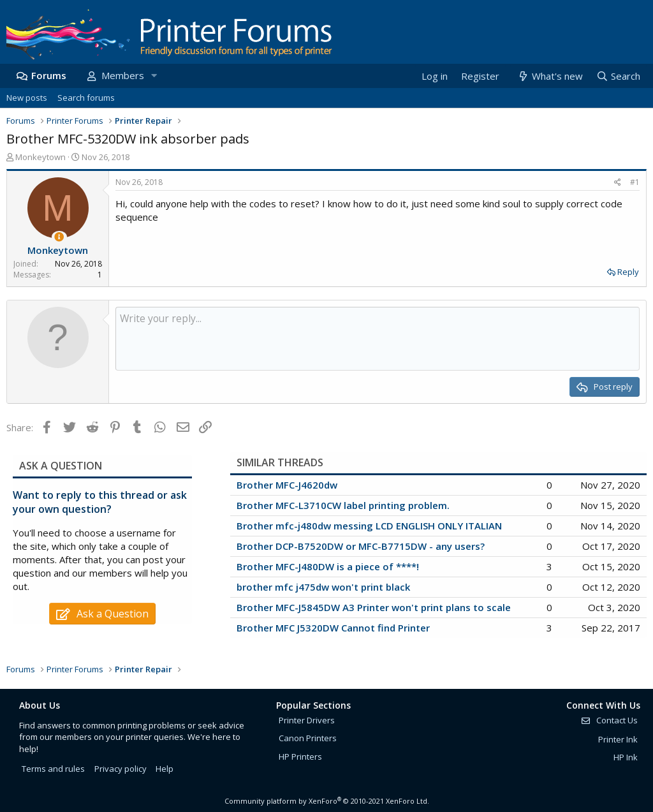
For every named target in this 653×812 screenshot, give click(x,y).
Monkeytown (40, 157)
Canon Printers (308, 738)
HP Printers (300, 757)
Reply (628, 272)
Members (123, 75)
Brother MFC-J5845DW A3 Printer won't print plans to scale (374, 607)
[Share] (618, 183)
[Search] (618, 76)
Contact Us (609, 720)
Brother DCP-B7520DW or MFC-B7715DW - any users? (361, 546)
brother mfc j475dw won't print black (323, 587)
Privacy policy (121, 769)
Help (165, 769)
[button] (154, 76)
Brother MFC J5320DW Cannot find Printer (333, 628)
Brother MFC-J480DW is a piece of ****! (328, 566)
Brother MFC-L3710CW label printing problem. (343, 505)
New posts (27, 98)
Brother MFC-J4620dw (287, 485)
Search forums (86, 98)
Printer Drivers (307, 720)
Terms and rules (53, 769)
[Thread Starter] (59, 237)
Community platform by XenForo (327, 801)
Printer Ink (618, 739)
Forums (49, 75)
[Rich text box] (378, 339)
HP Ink (626, 757)
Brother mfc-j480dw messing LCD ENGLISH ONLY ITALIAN (369, 526)
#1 (635, 182)
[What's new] (549, 76)
